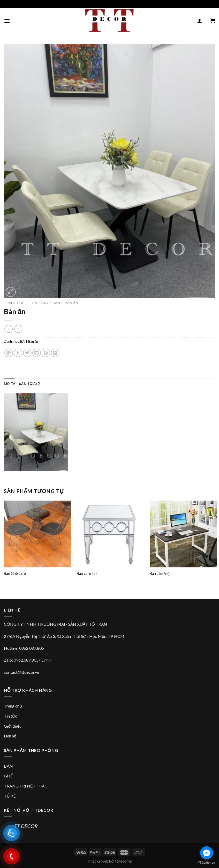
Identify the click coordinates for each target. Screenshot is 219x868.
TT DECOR (25, 826)
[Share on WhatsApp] (9, 353)
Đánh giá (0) (30, 384)
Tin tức (10, 716)
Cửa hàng (39, 303)
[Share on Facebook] (18, 353)
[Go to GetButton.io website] (207, 863)
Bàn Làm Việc (160, 573)
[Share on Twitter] (27, 353)
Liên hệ (10, 736)
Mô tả (10, 384)
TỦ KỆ (10, 796)
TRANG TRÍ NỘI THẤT (26, 786)
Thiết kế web (98, 861)
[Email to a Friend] (37, 353)
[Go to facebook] (207, 853)
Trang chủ (14, 303)
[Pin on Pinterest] (46, 353)
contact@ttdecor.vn (21, 672)
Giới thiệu (13, 726)
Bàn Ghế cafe (15, 573)
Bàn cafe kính (88, 573)
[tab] (10, 384)
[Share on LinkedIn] (55, 353)
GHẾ (8, 776)
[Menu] (7, 21)
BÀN (56, 303)
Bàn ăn (71, 303)
